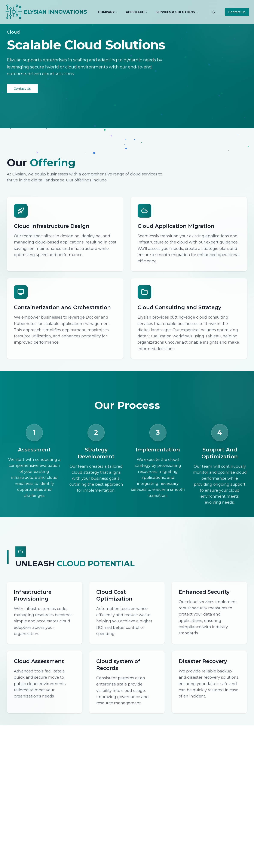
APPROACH (137, 12)
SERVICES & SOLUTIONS (177, 12)
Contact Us (237, 12)
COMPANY (108, 12)
